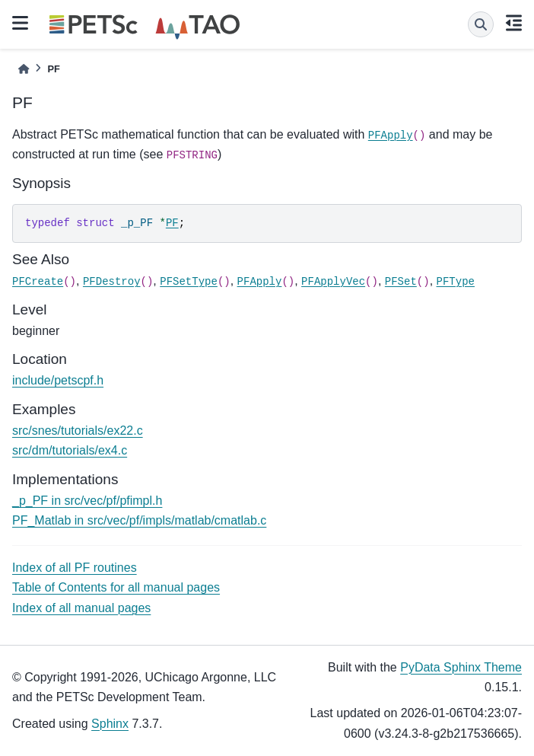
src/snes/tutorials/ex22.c (78, 431)
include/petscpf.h (58, 380)
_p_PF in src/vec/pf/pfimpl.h (87, 501)
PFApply (391, 136)
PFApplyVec (333, 282)
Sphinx (110, 724)
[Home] (24, 69)
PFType (456, 282)
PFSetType (189, 282)
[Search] (481, 24)
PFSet (401, 282)
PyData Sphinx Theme (461, 667)
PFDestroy (112, 282)
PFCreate (38, 282)
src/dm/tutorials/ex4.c (70, 450)
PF (172, 223)
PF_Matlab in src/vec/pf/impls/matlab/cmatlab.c (139, 520)
